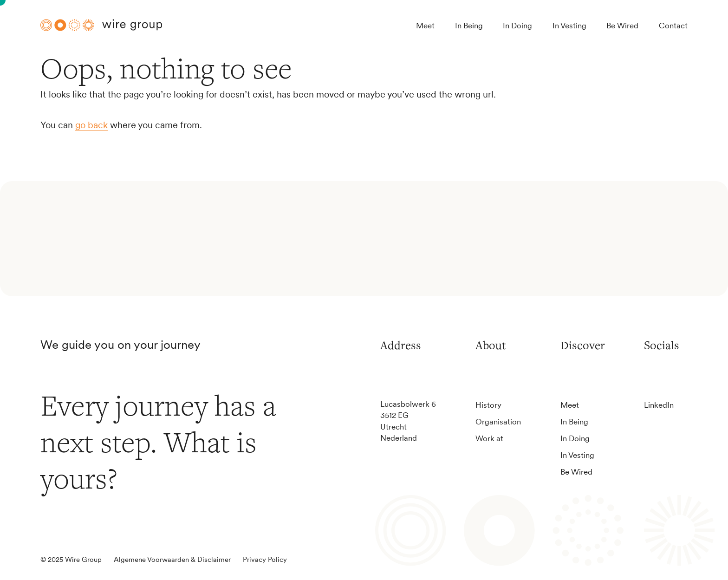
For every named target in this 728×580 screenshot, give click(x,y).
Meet (425, 25)
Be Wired (622, 25)
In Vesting (569, 25)
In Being (469, 25)
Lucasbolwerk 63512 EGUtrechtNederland (408, 421)
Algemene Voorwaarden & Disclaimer (172, 559)
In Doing (517, 25)
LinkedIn (659, 405)
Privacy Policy (265, 559)
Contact (673, 25)
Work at (489, 438)
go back (91, 125)
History (488, 405)
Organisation (498, 421)
